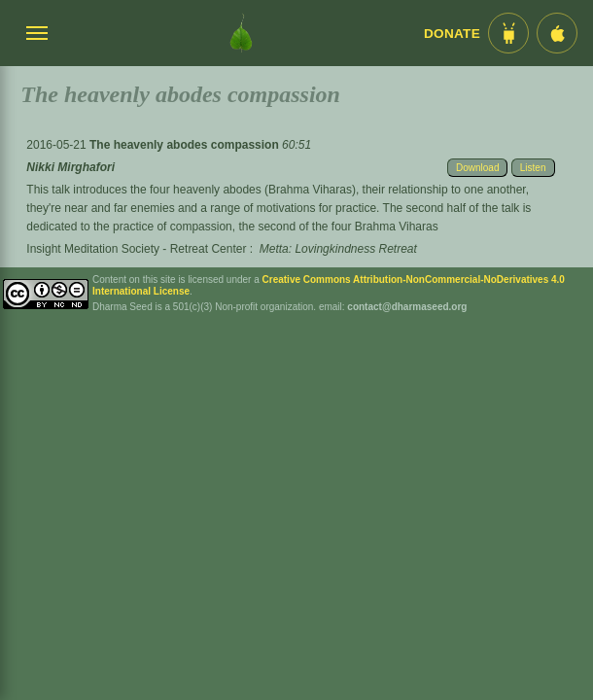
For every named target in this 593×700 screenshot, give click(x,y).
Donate (452, 34)
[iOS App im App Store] (557, 33)
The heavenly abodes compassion (186, 145)
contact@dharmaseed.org (407, 307)
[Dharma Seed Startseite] (241, 33)
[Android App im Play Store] (508, 33)
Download (477, 168)
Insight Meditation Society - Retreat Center (136, 249)
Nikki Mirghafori (70, 167)
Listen (533, 168)
